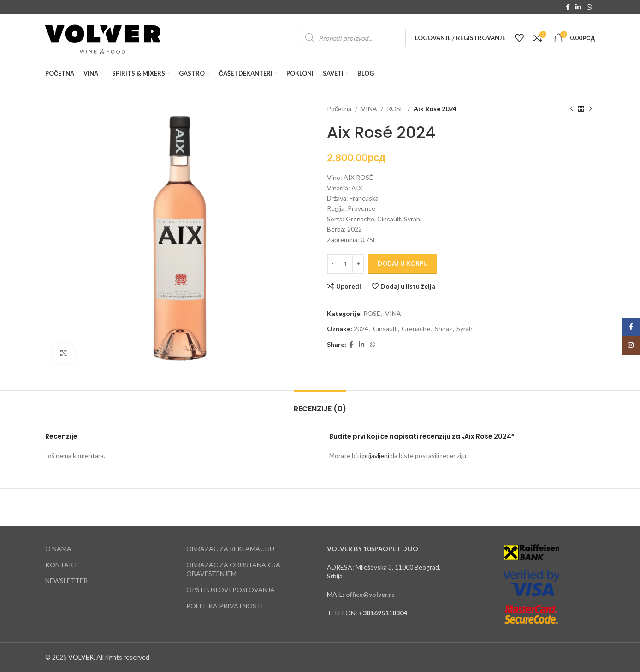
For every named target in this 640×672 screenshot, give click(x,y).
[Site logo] (103, 37)
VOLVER (81, 657)
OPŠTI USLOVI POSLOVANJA (231, 590)
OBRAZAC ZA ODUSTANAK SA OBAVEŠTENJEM (233, 569)
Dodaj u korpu (403, 263)
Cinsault (385, 329)
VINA (369, 109)
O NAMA (58, 549)
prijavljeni (376, 455)
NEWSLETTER (66, 580)
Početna (339, 109)
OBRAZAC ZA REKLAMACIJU (230, 549)
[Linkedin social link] (578, 7)
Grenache (416, 329)
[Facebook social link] (568, 7)
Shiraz (443, 329)
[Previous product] (572, 109)
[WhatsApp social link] (589, 7)
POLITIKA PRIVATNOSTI (225, 606)
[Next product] (590, 109)
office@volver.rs (370, 594)
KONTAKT (62, 565)
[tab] (320, 404)
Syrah (465, 329)
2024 (361, 329)
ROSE (395, 109)
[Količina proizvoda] (345, 264)
